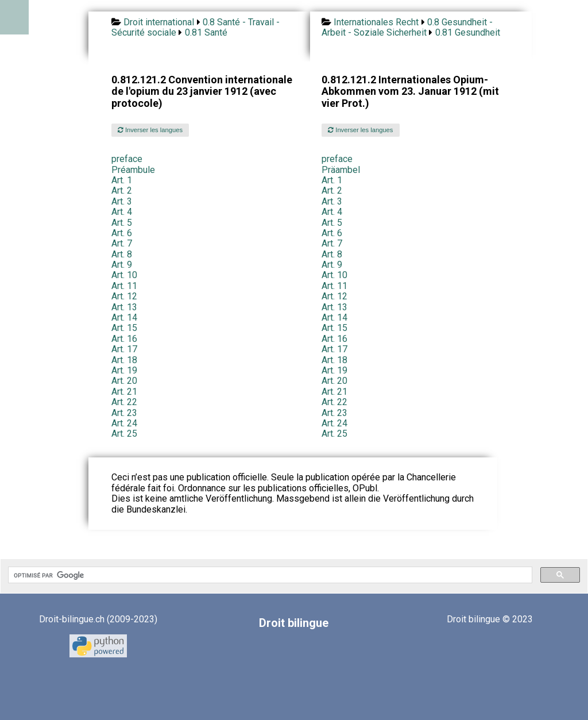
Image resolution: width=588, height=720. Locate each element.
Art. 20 (124, 381)
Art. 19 (124, 370)
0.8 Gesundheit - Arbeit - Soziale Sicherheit (407, 27)
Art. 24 (124, 423)
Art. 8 (122, 254)
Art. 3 (122, 201)
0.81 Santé (206, 32)
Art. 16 (124, 339)
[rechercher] (269, 575)
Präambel (341, 170)
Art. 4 (122, 212)
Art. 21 (124, 392)
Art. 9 (122, 265)
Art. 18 (124, 360)
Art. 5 (122, 223)
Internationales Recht (376, 22)
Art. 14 (124, 317)
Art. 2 (122, 190)
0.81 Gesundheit (468, 32)
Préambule (133, 170)
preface (127, 159)
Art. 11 (124, 286)
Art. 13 (124, 307)
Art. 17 (124, 349)
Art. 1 (122, 180)
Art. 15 (124, 328)
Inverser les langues (150, 130)
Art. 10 (124, 275)
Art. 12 (124, 296)
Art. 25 (124, 434)
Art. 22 (124, 402)
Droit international (159, 22)
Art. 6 (122, 233)
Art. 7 (122, 243)
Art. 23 (124, 413)
